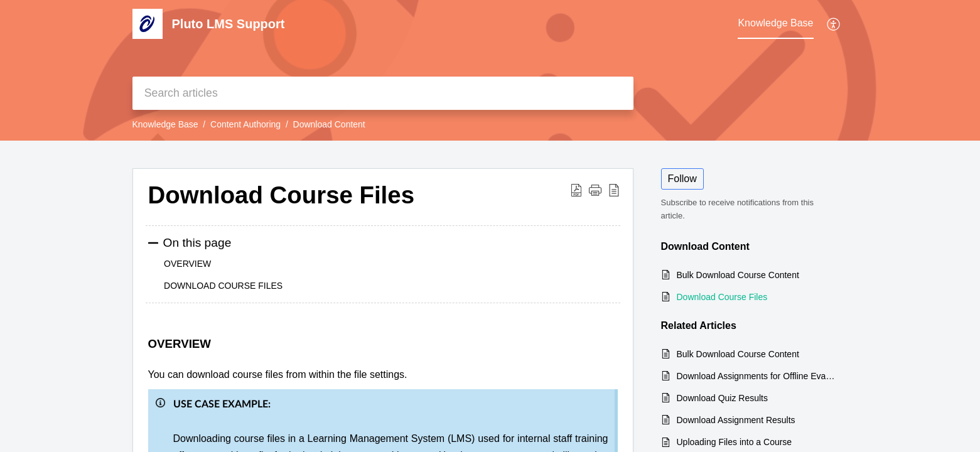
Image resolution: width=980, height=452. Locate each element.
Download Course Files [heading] (282, 195)
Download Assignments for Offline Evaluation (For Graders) (756, 376)
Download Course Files (722, 297)
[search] (383, 93)
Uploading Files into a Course (735, 442)
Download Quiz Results (723, 398)
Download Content (329, 124)
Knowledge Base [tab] (775, 23)
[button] (834, 24)
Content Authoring (245, 124)
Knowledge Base (165, 124)
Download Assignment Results (736, 420)
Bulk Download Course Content (738, 275)
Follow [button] (682, 179)
